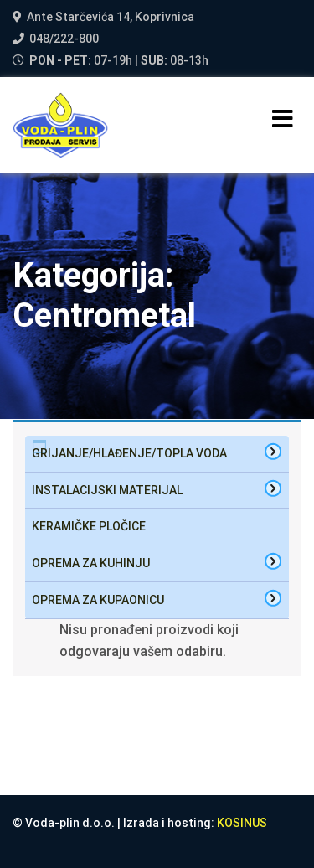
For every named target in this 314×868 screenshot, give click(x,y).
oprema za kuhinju (91, 563)
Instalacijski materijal (107, 490)
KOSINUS (242, 823)
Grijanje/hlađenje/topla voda (129, 453)
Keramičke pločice (89, 526)
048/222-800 (64, 39)
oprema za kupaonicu (98, 600)
